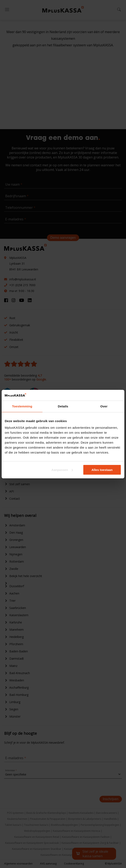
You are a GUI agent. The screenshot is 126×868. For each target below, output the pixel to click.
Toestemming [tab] (22, 406)
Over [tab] (104, 406)
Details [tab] (63, 406)
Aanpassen (62, 470)
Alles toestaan (102, 470)
